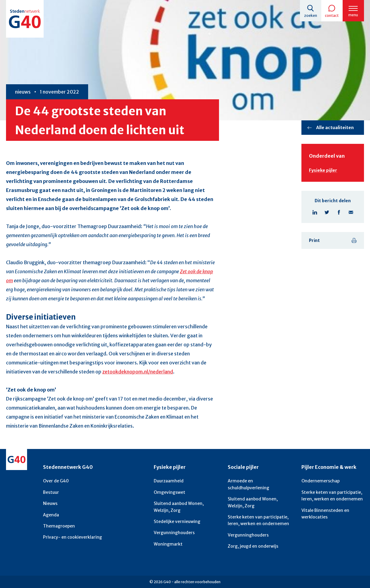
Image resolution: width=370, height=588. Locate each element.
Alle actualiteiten (335, 128)
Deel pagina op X (327, 212)
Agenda (51, 514)
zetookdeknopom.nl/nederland (138, 371)
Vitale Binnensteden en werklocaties (325, 512)
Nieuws (50, 503)
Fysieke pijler (323, 170)
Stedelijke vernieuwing (177, 520)
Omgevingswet (170, 491)
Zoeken (310, 15)
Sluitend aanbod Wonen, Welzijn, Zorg (179, 506)
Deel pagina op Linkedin (315, 212)
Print (314, 240)
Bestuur (51, 491)
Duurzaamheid (169, 480)
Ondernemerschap (321, 480)
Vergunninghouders (174, 532)
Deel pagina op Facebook (339, 212)
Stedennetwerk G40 (68, 466)
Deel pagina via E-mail (351, 212)
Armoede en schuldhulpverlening (248, 483)
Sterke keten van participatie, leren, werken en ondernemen (258, 519)
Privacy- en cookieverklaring (72, 536)
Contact (331, 15)
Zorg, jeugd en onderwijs (253, 545)
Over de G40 (56, 480)
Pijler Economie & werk (329, 466)
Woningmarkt (168, 543)
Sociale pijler (243, 466)
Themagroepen (59, 525)
